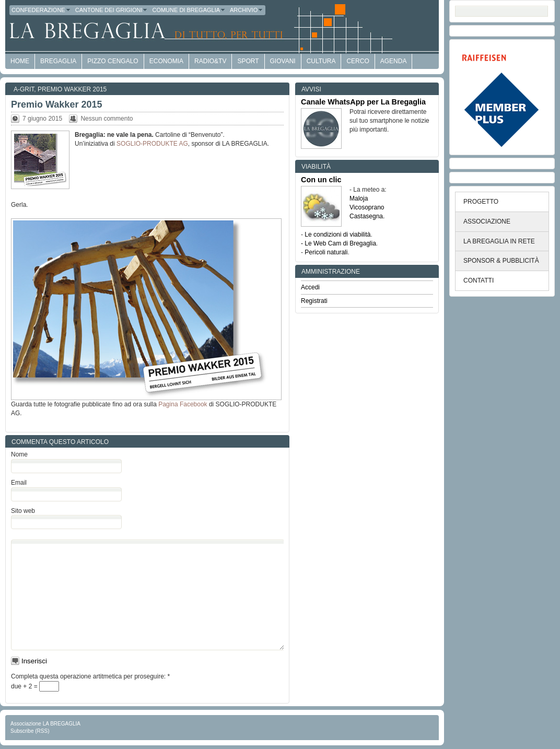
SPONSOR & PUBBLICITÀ (501, 261)
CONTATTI (479, 280)
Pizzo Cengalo (113, 61)
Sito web (23, 511)
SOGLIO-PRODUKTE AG (152, 144)
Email (19, 483)
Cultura (321, 61)
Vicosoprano (367, 207)
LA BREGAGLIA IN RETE (499, 241)
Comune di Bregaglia (189, 10)
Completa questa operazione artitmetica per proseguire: (90, 676)
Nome (19, 454)
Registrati (314, 301)
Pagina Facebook (183, 404)
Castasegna (366, 216)
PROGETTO (481, 202)
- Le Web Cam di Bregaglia (339, 243)
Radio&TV (210, 61)
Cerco (358, 61)
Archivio (247, 10)
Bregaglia (58, 61)
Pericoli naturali (326, 252)
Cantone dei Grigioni (112, 10)
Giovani (283, 61)
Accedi (310, 287)
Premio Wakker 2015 (72, 89)
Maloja (359, 198)
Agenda (394, 61)
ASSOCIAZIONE (487, 221)
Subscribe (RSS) (30, 731)
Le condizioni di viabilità (337, 235)
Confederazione (41, 10)
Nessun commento (107, 119)
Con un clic (321, 180)
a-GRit (24, 89)
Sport (248, 61)
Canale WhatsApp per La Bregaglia (363, 102)
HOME (20, 61)
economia (166, 61)
